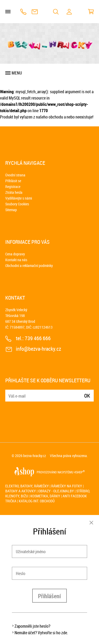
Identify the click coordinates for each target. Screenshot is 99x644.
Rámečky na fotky (67, 486)
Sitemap (11, 210)
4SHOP (79, 472)
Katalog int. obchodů (37, 501)
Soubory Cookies (17, 204)
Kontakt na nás (16, 260)
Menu (17, 73)
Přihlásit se (13, 181)
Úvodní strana (15, 175)
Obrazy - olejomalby (56, 491)
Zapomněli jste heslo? (32, 626)
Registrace (13, 187)
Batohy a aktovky (21, 491)
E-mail (10, 392)
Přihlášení (49, 596)
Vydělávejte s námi (19, 198)
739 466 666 (23, 12)
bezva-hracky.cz (35, 456)
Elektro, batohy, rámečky (27, 486)
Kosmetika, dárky (45, 496)
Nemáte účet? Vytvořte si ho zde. (41, 633)
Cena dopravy (15, 254)
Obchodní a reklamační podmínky (29, 266)
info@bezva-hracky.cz (35, 12)
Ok (87, 396)
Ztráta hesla (14, 192)
